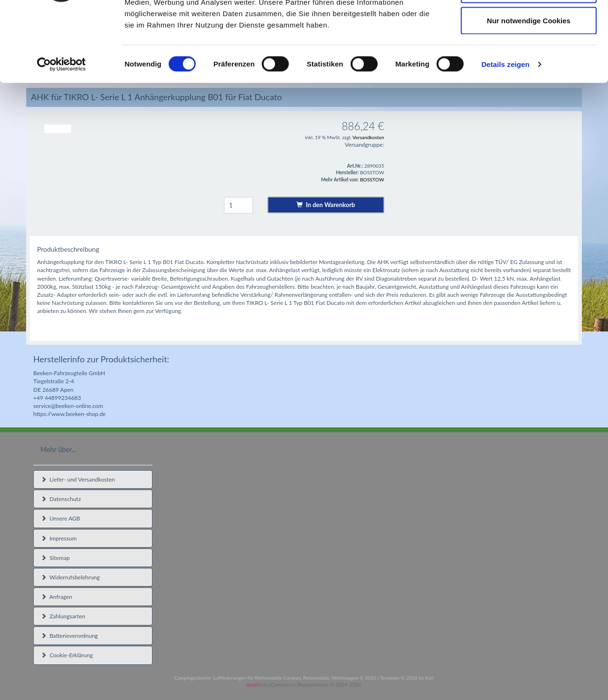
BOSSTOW (372, 180)
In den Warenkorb (326, 205)
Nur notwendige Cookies (529, 87)
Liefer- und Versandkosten (78, 479)
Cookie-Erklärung (67, 655)
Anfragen (57, 597)
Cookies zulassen (529, 25)
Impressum (59, 538)
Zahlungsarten (63, 616)
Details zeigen (505, 131)
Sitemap (55, 558)
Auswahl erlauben (529, 56)
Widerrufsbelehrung (70, 577)
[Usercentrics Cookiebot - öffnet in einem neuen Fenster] (62, 131)
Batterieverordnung (69, 636)
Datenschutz (61, 499)
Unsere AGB (61, 518)
